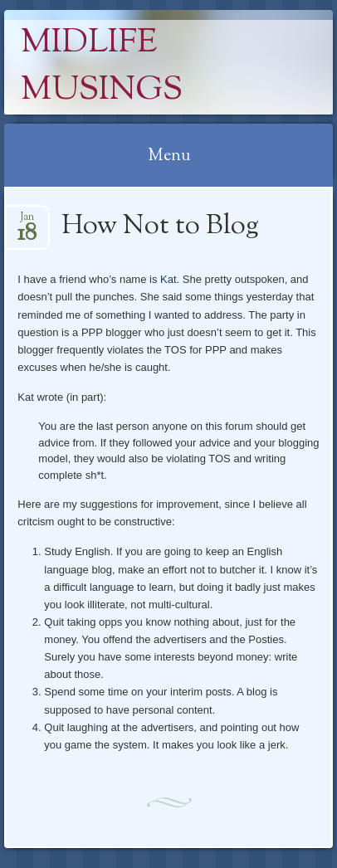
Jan (27, 222)
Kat (168, 279)
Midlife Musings (102, 67)
